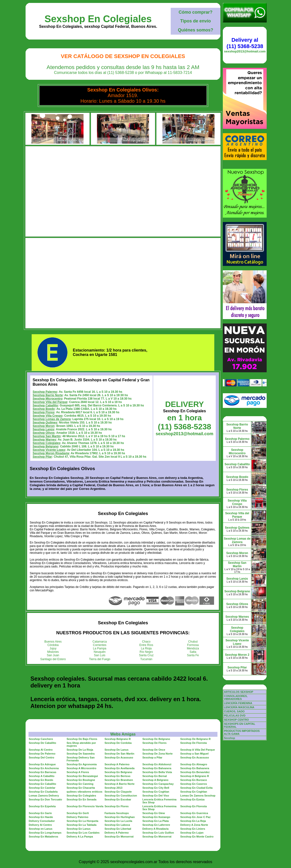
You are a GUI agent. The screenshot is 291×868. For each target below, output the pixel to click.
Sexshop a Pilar (152, 757)
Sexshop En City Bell (156, 788)
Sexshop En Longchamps (45, 833)
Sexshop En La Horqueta (83, 821)
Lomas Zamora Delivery (44, 796)
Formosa (193, 645)
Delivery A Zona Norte (194, 825)
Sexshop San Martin (47, 436)
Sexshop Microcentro (47, 399)
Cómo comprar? (195, 12)
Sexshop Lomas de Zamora (52, 419)
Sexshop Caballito (45, 405)
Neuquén (100, 652)
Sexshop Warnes (44, 440)
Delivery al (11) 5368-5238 (245, 43)
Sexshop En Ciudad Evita (196, 788)
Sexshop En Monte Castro (197, 837)
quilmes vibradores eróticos (85, 792)
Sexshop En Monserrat (119, 837)
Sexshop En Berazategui (82, 776)
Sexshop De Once (154, 750)
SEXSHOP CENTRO (236, 720)
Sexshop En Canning (80, 784)
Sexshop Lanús (43, 429)
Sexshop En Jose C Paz (195, 817)
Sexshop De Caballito (42, 743)
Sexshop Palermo (45, 392)
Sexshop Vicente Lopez (49, 450)
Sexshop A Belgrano (155, 780)
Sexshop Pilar (42, 457)
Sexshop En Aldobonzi (157, 764)
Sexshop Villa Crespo (48, 416)
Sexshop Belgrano (45, 446)
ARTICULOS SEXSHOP (238, 692)
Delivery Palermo (78, 817)
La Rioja (146, 648)
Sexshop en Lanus (41, 829)
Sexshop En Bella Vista (157, 772)
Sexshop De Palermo (42, 754)
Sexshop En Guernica (194, 813)
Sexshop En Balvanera (157, 768)
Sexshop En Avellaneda (119, 768)
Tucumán (146, 659)
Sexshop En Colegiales (98, 19)
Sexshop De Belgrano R (195, 739)
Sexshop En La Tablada (82, 825)
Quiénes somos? (195, 30)
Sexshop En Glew (154, 813)
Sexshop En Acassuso (119, 757)
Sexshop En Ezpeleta (42, 806)
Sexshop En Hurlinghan (120, 817)
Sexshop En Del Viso (156, 796)
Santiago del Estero (53, 659)
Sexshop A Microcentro (82, 768)
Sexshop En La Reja (193, 821)
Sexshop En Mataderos (43, 837)
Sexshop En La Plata (156, 821)
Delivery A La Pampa (80, 837)
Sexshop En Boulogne (81, 780)
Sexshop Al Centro (41, 750)
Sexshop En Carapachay (158, 784)
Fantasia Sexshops (117, 813)
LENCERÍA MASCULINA (239, 707)
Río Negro (146, 652)
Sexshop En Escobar (118, 799)
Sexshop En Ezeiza (192, 799)
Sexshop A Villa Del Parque (197, 750)
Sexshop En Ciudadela (43, 792)
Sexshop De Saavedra (81, 754)
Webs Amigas (123, 734)
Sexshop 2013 (113, 788)
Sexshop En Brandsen (119, 780)
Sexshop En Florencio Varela (85, 806)
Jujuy (53, 648)
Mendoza (193, 648)
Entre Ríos (146, 645)
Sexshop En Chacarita (81, 788)
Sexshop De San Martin (119, 754)
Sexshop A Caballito (42, 776)
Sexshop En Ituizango (156, 817)
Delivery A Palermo (117, 833)
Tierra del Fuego (100, 659)
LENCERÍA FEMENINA (238, 703)
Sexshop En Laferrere (156, 825)
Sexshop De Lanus (116, 750)
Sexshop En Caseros (193, 784)
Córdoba (53, 645)
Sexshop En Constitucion (121, 796)
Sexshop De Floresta (193, 743)
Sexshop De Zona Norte (158, 754)
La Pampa (100, 648)
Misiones (53, 652)
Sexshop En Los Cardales (83, 833)
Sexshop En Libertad (118, 829)
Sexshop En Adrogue (42, 764)
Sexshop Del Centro (42, 757)
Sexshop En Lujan (192, 833)
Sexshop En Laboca (117, 825)
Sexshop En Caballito (42, 784)
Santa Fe (193, 655)
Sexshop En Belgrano (118, 772)
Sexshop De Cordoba (118, 743)
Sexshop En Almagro (194, 764)
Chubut (193, 642)
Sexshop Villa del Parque (50, 402)
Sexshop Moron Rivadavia (51, 453)
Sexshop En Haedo (41, 817)
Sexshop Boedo (44, 409)
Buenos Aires (53, 642)
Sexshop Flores (43, 412)
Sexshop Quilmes (45, 423)
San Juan (53, 655)
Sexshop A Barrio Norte (119, 784)
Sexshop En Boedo (41, 780)
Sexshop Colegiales (46, 443)
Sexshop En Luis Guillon (158, 833)
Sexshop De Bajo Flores (82, 739)
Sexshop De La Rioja (80, 750)
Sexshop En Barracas (42, 772)
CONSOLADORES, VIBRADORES (236, 697)
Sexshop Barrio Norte (48, 395)
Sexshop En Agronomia (82, 764)
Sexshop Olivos (44, 433)
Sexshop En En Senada (82, 799)
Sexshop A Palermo (117, 764)
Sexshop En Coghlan (156, 792)
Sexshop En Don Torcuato (45, 799)
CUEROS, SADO (234, 711)
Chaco (146, 642)
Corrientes (100, 645)
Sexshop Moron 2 (237, 655)
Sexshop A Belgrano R (195, 776)
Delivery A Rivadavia (155, 829)
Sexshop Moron (44, 426)
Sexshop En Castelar (42, 788)
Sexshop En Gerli (78, 813)
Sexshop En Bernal (155, 776)
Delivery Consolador (42, 821)
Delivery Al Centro (40, 825)
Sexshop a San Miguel (194, 754)
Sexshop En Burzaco (193, 780)
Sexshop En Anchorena (44, 768)
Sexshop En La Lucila (118, 821)
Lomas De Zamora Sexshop (198, 796)
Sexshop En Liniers (193, 829)
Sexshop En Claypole (118, 792)
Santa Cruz (146, 655)
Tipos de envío (196, 21)
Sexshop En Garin (40, 813)
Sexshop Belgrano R (118, 739)
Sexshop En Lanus (79, 829)
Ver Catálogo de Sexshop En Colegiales (123, 56)
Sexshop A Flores (78, 772)
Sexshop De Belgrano (156, 739)
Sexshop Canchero (41, 739)
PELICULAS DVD (235, 716)
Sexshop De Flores (155, 743)
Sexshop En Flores (117, 806)
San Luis (100, 655)
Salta (193, 652)
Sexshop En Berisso (117, 776)
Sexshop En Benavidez (195, 772)
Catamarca (100, 642)
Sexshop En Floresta (193, 806)
